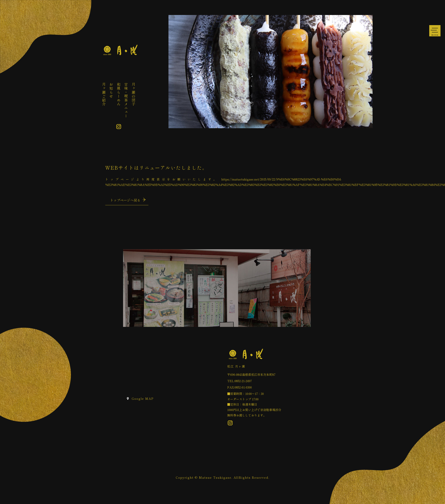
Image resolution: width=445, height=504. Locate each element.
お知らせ (111, 90)
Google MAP (143, 398)
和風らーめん (119, 94)
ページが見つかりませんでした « (120, 50)
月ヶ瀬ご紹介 (104, 94)
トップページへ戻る (125, 200)
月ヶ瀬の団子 (134, 94)
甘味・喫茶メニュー (126, 100)
